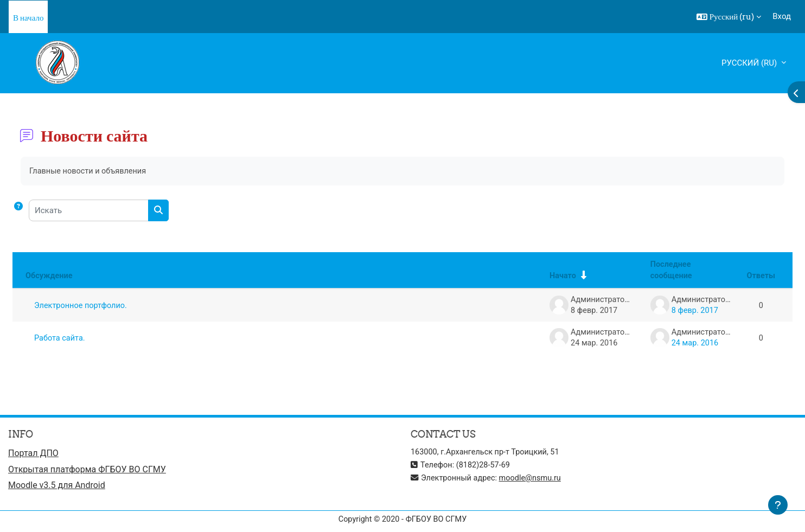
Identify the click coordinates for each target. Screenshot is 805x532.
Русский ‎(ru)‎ (750, 63)
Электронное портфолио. (82, 306)
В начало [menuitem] (28, 18)
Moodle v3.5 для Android (57, 487)
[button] (729, 17)
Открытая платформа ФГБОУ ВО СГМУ (87, 470)
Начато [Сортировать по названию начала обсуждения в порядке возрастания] (557, 276)
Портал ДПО (33, 454)
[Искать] (89, 211)
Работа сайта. (60, 338)
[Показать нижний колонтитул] (778, 505)
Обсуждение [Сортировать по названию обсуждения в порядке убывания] (50, 276)
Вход (782, 16)
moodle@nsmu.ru (535, 479)
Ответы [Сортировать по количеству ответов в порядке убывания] (760, 276)
